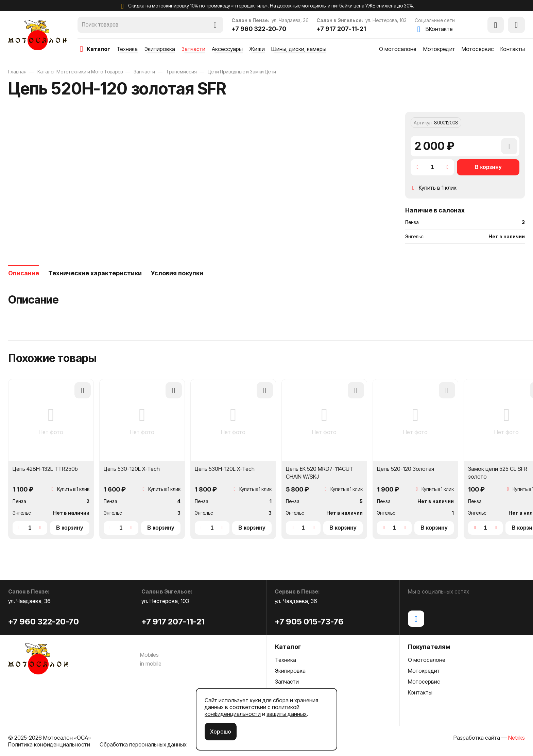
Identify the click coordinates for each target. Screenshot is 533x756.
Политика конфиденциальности (49, 744)
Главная (17, 72)
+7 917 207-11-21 (341, 29)
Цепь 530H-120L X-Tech (225, 469)
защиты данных (287, 714)
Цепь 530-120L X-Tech (132, 469)
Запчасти (144, 72)
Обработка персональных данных (143, 744)
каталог (98, 49)
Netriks (517, 738)
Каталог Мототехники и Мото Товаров (80, 72)
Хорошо (221, 732)
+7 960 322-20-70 (259, 29)
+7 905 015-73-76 (309, 622)
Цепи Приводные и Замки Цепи (242, 72)
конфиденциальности (233, 714)
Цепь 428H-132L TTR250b (45, 469)
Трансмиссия (181, 72)
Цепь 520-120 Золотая (406, 469)
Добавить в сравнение (509, 150)
